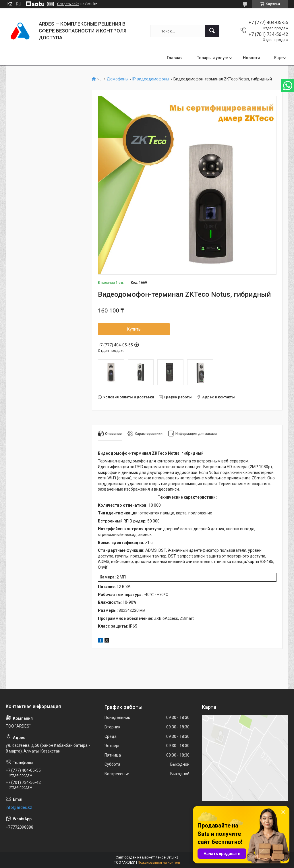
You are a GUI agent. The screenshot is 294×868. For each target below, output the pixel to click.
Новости (251, 58)
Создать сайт (68, 4)
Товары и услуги (213, 58)
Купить (134, 329)
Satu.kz (172, 857)
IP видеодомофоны (151, 79)
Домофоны (118, 79)
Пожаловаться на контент (159, 863)
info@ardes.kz (19, 807)
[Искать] (212, 31)
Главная (175, 58)
